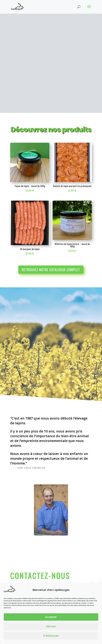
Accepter (51, 617)
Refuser (51, 626)
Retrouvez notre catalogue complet (51, 242)
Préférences (51, 636)
